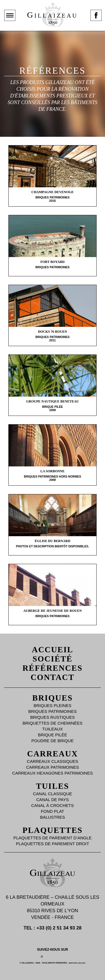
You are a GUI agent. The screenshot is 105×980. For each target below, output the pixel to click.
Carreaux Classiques (53, 761)
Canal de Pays (52, 800)
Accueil (53, 650)
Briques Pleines (53, 705)
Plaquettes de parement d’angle (53, 838)
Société (53, 659)
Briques (52, 698)
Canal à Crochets (53, 805)
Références (53, 668)
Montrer (10, 21)
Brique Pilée (52, 735)
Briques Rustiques (53, 717)
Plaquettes (53, 830)
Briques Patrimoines (53, 711)
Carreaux (53, 754)
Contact (53, 677)
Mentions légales (77, 963)
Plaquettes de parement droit (53, 844)
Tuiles (52, 786)
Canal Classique (53, 794)
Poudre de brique (53, 741)
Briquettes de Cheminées (52, 723)
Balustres (53, 817)
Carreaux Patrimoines (53, 767)
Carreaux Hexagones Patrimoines (53, 773)
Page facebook (96, 21)
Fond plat (53, 811)
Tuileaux (53, 729)
